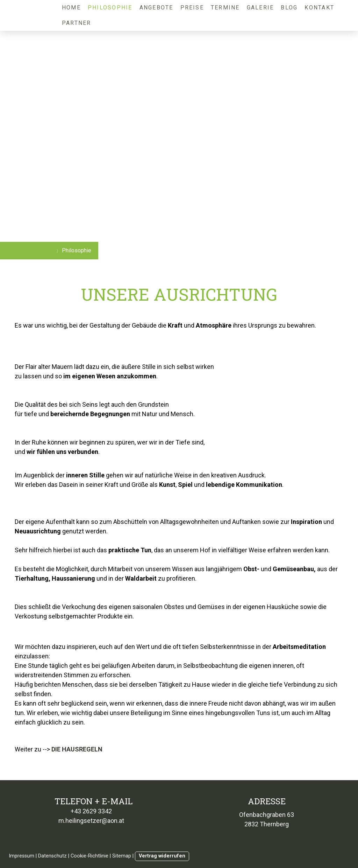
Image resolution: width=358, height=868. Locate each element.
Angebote (156, 8)
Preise (192, 8)
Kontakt (319, 8)
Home (71, 8)
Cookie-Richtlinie (89, 856)
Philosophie (110, 8)
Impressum (22, 856)
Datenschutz (52, 856)
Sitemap (122, 856)
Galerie (260, 8)
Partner (77, 23)
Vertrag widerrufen (162, 856)
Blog (289, 8)
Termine (225, 8)
